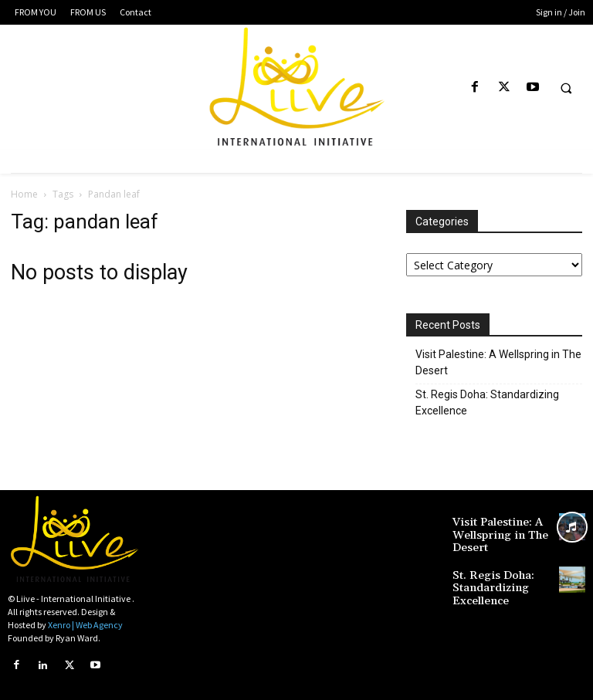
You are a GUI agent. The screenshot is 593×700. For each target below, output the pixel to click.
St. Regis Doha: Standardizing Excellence (487, 402)
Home (24, 194)
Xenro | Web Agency (85, 625)
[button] (566, 88)
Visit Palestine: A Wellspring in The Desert (498, 362)
